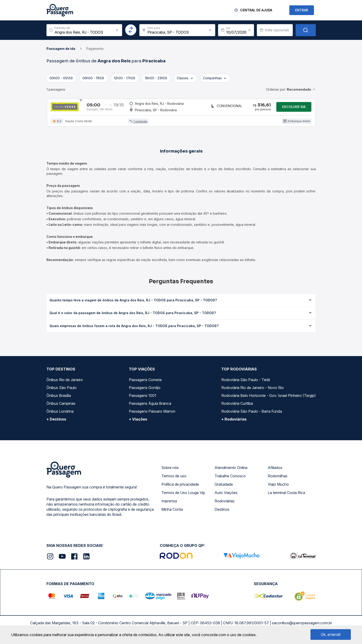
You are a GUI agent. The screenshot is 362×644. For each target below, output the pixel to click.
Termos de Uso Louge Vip (183, 496)
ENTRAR (302, 10)
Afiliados (275, 471)
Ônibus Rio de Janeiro (65, 383)
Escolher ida (294, 108)
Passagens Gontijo (145, 391)
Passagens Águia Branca (150, 407)
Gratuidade (224, 488)
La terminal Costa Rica (286, 496)
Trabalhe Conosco (230, 479)
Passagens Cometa (145, 383)
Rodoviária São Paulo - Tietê (246, 383)
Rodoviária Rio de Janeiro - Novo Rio (253, 391)
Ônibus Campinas (61, 407)
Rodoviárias (225, 504)
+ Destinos (56, 422)
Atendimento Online (231, 471)
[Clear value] (249, 30)
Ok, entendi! (331, 634)
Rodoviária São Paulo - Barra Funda (252, 414)
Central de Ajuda (256, 10)
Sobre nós (170, 471)
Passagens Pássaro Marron (152, 414)
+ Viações (138, 422)
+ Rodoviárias (234, 422)
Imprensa (169, 504)
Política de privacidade (180, 488)
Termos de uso (174, 479)
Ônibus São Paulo (62, 391)
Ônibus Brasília (59, 399)
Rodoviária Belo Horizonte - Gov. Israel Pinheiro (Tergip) (269, 399)
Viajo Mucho (278, 488)
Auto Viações (226, 496)
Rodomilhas (278, 479)
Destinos (222, 513)
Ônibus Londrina (60, 414)
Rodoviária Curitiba (237, 407)
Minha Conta (172, 513)
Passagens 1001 (143, 399)
